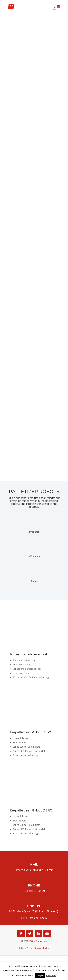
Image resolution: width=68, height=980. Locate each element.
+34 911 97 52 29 (34, 891)
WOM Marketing (39, 941)
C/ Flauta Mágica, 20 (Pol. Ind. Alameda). (34, 911)
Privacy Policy (26, 948)
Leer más (51, 975)
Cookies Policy (42, 948)
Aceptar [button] (40, 975)
